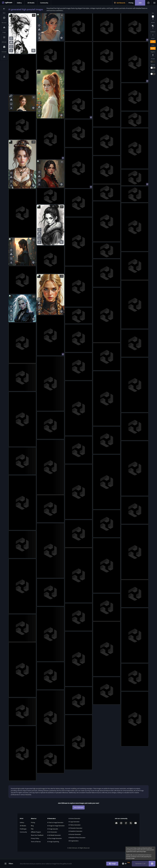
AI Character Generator (75, 839)
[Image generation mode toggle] (112, 864)
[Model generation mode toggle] (124, 864)
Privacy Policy (35, 849)
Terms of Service (36, 852)
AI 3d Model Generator (54, 846)
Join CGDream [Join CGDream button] (79, 818)
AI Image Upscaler (53, 839)
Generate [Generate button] (140, 864)
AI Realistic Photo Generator (77, 848)
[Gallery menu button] (19, 3)
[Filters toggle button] (10, 864)
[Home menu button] (7, 3)
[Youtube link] (136, 834)
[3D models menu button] (31, 3)
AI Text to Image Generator (55, 833)
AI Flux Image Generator (55, 849)
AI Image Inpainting (53, 852)
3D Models (23, 836)
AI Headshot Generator (75, 842)
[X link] (131, 834)
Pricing (33, 833)
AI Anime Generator (74, 829)
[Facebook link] (126, 834)
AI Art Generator (52, 843)
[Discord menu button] (44, 3)
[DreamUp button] (152, 864)
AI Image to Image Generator (56, 836)
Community (23, 843)
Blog (32, 836)
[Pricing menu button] (131, 3)
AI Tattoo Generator (75, 835)
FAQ (32, 839)
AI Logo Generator (74, 832)
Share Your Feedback (37, 846)
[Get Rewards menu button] (120, 3)
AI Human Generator (75, 845)
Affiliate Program (36, 843)
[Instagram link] (121, 834)
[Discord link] (116, 834)
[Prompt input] (61, 864)
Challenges (23, 839)
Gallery (22, 833)
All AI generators (74, 851)
